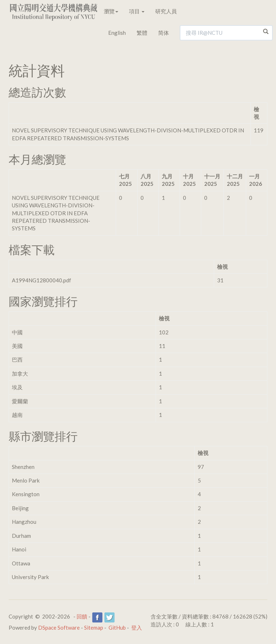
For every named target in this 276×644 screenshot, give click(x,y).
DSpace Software (59, 627)
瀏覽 (111, 11)
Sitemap (94, 627)
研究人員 (166, 11)
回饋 (82, 616)
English (117, 33)
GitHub (117, 627)
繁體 (142, 33)
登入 (137, 627)
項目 (137, 11)
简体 (164, 33)
